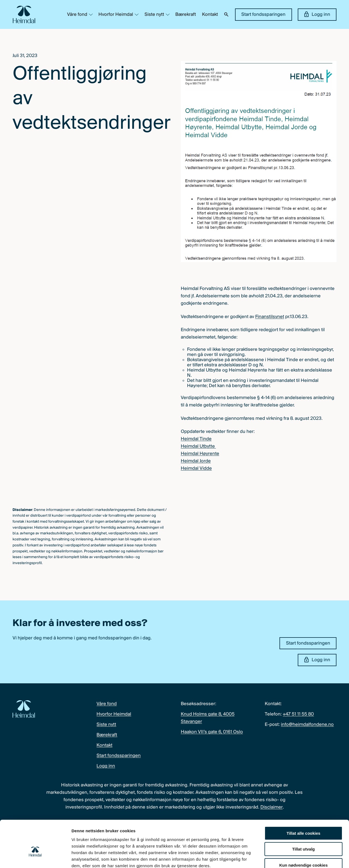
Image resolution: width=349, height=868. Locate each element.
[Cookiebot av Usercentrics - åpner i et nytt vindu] (35, 857)
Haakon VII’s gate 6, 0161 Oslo (212, 732)
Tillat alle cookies (303, 801)
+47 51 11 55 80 (298, 714)
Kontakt (210, 15)
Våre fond (77, 15)
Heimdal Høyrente (200, 454)
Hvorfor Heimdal (116, 15)
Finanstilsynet (270, 317)
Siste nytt (154, 15)
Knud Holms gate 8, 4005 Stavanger (208, 718)
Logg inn (317, 14)
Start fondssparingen (263, 15)
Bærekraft (186, 15)
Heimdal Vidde (196, 469)
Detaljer (290, 857)
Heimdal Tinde (196, 439)
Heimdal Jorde (196, 461)
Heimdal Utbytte (198, 446)
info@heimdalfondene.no (307, 725)
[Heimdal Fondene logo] (24, 14)
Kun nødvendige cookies (303, 833)
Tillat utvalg (303, 817)
